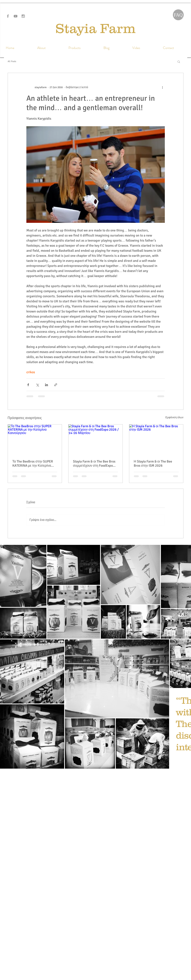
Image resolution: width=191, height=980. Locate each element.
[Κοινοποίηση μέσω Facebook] (28, 385)
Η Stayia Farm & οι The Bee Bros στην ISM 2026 (153, 463)
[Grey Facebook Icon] (8, 16)
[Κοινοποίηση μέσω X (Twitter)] (37, 385)
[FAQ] (178, 15)
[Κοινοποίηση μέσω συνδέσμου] (56, 385)
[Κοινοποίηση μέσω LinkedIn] (46, 385)
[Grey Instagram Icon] (23, 16)
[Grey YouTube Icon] (16, 16)
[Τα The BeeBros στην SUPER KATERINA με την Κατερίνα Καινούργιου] (35, 440)
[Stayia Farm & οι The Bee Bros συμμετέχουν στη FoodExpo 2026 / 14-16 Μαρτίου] (95, 440)
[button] (179, 62)
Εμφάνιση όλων (174, 417)
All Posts (12, 61)
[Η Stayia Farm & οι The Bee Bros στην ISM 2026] (156, 440)
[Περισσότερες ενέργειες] (163, 87)
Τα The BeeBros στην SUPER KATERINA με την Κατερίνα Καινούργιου (33, 463)
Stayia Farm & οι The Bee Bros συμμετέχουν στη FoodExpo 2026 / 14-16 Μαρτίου (94, 463)
